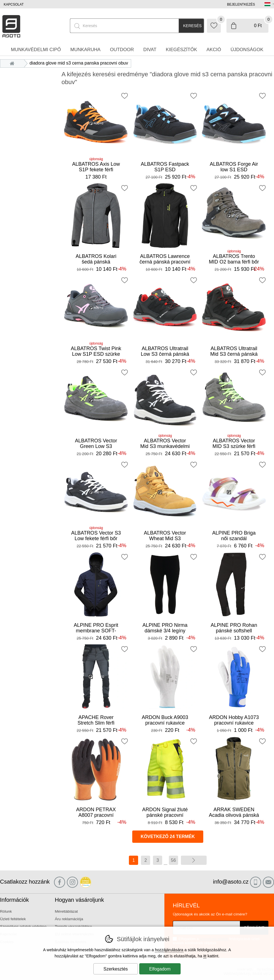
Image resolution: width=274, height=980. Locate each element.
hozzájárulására (169, 950)
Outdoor (122, 50)
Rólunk (6, 911)
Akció (214, 50)
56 (173, 860)
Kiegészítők (181, 50)
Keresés (192, 26)
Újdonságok (247, 50)
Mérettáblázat (66, 911)
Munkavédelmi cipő (36, 50)
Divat (150, 50)
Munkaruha (85, 50)
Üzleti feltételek (13, 919)
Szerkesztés (116, 969)
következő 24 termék (168, 837)
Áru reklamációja (69, 919)
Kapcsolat (14, 4)
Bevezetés (14, 63)
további (194, 860)
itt (205, 956)
